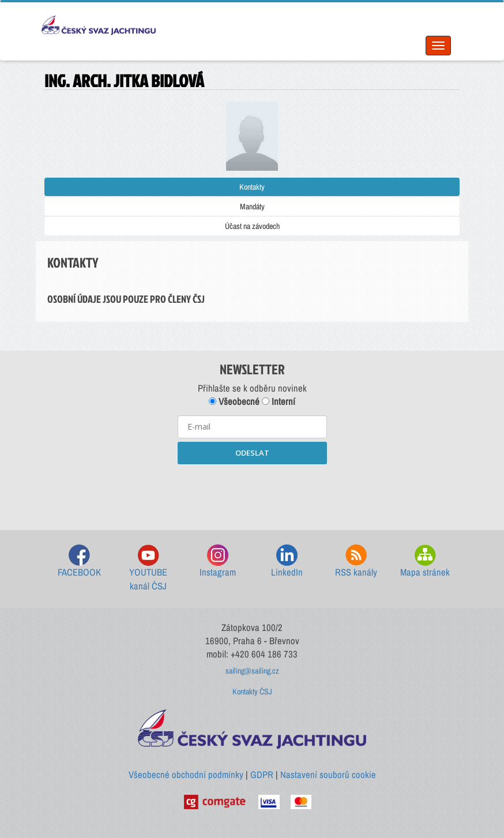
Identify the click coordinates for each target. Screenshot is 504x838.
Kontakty (252, 187)
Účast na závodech (252, 226)
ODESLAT (252, 453)
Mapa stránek (425, 561)
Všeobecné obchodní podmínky (186, 775)
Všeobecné (234, 401)
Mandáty (252, 206)
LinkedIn (287, 561)
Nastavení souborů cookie (328, 775)
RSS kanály (356, 561)
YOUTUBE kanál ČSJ (148, 568)
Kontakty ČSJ (252, 692)
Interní (279, 401)
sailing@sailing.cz (252, 671)
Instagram (218, 561)
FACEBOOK (79, 561)
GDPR (262, 775)
